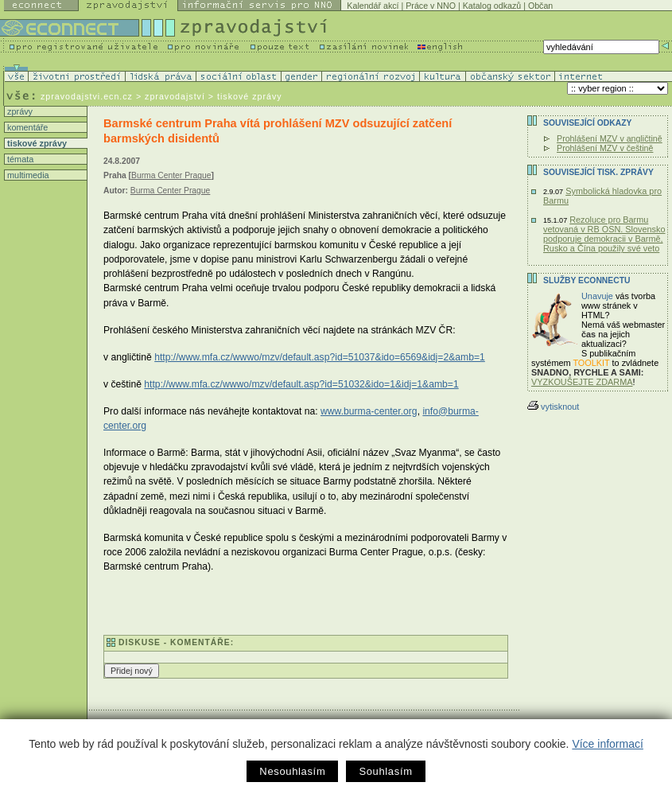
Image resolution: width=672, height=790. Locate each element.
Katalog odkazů (492, 6)
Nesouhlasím (292, 771)
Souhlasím (385, 771)
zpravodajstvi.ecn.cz (87, 96)
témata (19, 159)
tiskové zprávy (36, 143)
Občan (540, 6)
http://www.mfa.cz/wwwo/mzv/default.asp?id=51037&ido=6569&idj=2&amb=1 (320, 357)
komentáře (26, 127)
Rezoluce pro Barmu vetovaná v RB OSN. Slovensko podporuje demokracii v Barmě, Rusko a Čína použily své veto (604, 234)
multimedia (27, 175)
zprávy (19, 111)
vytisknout (553, 407)
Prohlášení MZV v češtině (605, 148)
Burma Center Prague (171, 175)
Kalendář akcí (373, 6)
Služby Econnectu (587, 280)
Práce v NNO (431, 6)
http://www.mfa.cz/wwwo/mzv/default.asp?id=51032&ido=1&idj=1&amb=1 (301, 384)
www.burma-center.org (369, 411)
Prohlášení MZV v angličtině (610, 138)
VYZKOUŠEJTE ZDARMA (582, 382)
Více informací (607, 744)
